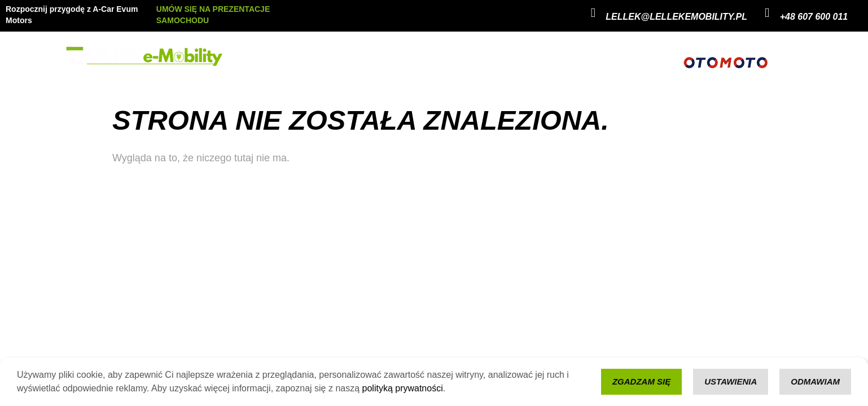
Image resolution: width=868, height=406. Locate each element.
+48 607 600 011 (814, 17)
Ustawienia (731, 381)
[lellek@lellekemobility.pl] (593, 13)
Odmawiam (815, 381)
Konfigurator (477, 57)
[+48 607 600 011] (767, 13)
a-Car (381, 57)
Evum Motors (328, 57)
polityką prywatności (403, 388)
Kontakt (423, 57)
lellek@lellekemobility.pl (676, 17)
